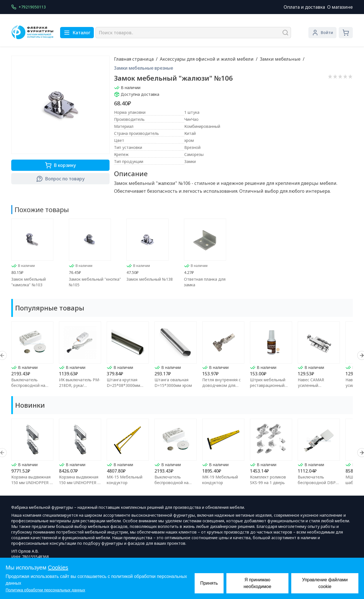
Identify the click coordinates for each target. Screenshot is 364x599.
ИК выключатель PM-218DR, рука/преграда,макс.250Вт (80, 385)
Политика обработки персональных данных (45, 590)
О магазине (340, 7)
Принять (209, 583)
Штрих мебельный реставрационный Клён (268, 385)
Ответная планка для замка (205, 282)
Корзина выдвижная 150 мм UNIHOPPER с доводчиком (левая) (31, 483)
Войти (322, 33)
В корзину (60, 165)
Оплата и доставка (304, 7)
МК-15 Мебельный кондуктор (125, 480)
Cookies (58, 568)
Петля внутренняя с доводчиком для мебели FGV (221, 385)
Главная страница (134, 59)
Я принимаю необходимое (257, 583)
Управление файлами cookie (325, 583)
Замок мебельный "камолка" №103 (29, 282)
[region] (182, 355)
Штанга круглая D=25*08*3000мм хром (123, 385)
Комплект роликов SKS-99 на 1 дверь (268, 480)
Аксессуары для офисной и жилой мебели (207, 59)
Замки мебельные (280, 59)
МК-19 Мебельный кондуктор (220, 480)
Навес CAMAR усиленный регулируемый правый (319, 385)
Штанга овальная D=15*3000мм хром (173, 383)
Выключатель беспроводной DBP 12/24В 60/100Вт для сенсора (318, 485)
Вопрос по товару (60, 179)
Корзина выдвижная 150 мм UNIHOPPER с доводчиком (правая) (80, 483)
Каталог (77, 33)
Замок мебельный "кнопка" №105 (95, 282)
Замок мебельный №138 (150, 279)
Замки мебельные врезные (144, 68)
